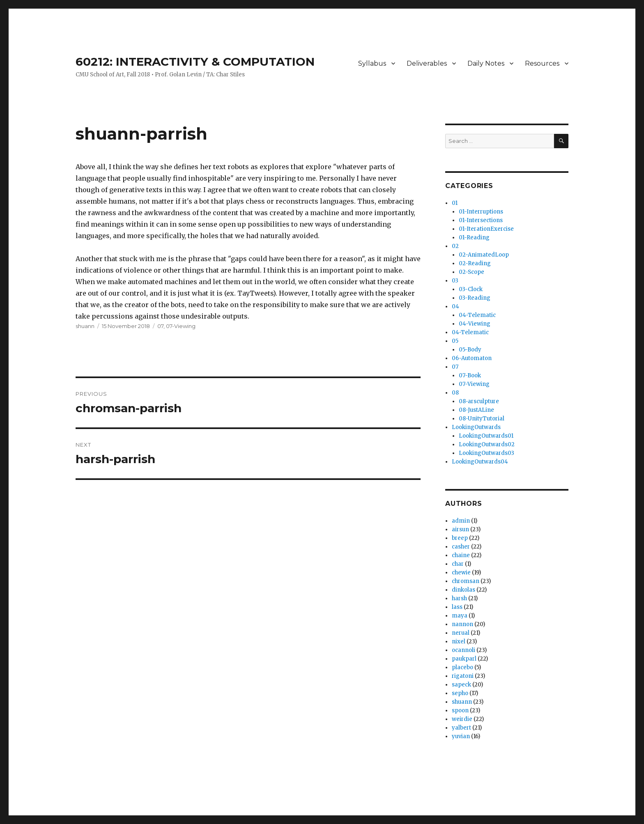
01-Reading (474, 238)
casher (461, 547)
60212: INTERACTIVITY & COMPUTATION (195, 62)
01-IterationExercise (486, 229)
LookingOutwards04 (480, 462)
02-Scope (471, 272)
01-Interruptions (481, 212)
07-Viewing (181, 326)
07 (160, 326)
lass (457, 607)
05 (455, 341)
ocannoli (463, 650)
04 (455, 306)
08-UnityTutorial (482, 419)
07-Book (470, 375)
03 (455, 281)
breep (460, 538)
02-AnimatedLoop (484, 255)
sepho (460, 693)
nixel (459, 642)
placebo (462, 667)
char (458, 564)
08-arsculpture (479, 401)
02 (455, 246)
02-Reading (475, 263)
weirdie (462, 719)
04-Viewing (475, 324)
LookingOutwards (476, 427)
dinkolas (463, 590)
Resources (542, 63)
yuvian (461, 736)
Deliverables (427, 63)
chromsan (466, 581)
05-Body (470, 350)
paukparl (464, 659)
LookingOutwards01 (486, 436)
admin (461, 521)
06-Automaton (472, 358)
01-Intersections (481, 220)
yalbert (461, 728)
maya (460, 616)
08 (455, 393)
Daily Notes (486, 63)
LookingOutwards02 (487, 444)
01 (455, 203)
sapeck (461, 685)
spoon (460, 710)
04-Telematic (477, 315)
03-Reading (475, 298)
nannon (462, 624)
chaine (461, 555)
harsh (459, 598)
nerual (461, 633)
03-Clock (471, 289)
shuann (85, 326)
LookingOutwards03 (486, 453)
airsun (460, 529)
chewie (461, 573)
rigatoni (463, 676)
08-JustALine (476, 410)
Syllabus (372, 63)
